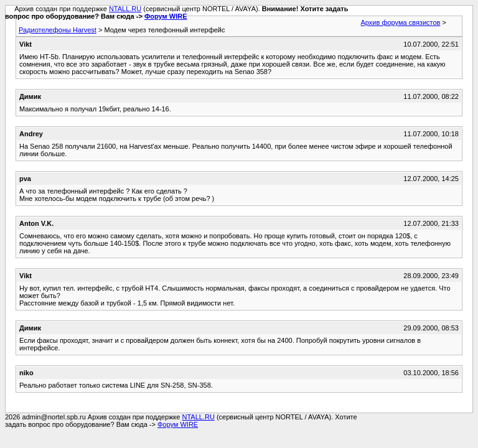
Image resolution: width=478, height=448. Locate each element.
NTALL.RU (125, 9)
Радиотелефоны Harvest (58, 30)
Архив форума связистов (401, 22)
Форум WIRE (166, 16)
